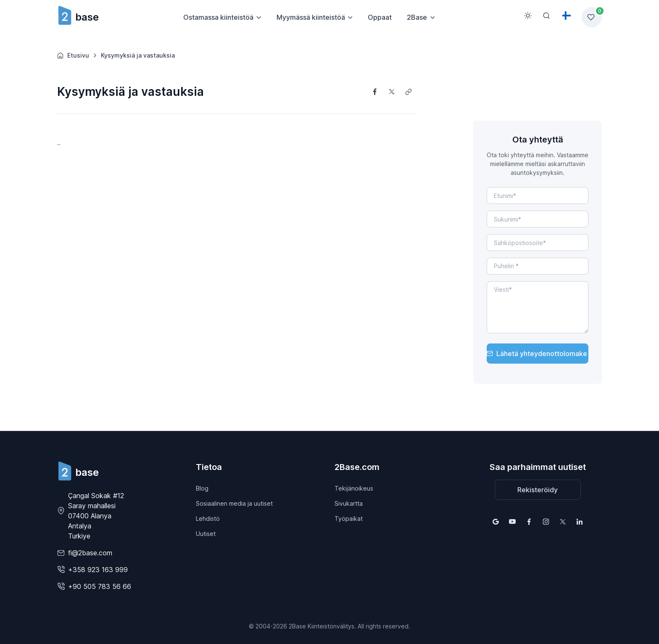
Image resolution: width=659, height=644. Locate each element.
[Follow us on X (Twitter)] (563, 522)
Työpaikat (349, 519)
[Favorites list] (592, 17)
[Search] (546, 16)
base (78, 17)
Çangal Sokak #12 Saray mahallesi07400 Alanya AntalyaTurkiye (96, 516)
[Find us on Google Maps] (496, 522)
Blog (202, 488)
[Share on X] (392, 92)
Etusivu (73, 55)
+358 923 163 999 (98, 570)
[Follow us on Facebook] (529, 522)
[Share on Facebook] (375, 92)
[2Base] (78, 471)
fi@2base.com (90, 553)
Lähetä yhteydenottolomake (537, 354)
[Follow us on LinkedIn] (580, 522)
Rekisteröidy (538, 490)
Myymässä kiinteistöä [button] (311, 17)
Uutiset (206, 534)
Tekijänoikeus (354, 488)
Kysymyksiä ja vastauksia (138, 55)
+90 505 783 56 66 (100, 586)
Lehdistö (208, 519)
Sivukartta (349, 503)
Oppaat (380, 17)
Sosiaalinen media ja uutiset (234, 503)
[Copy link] (409, 92)
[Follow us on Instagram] (546, 522)
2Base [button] (417, 17)
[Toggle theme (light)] (528, 16)
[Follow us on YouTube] (512, 522)
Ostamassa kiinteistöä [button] (218, 17)
